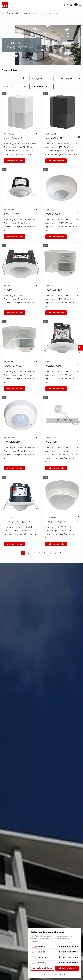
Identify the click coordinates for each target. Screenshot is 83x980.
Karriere (46, 974)
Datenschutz (62, 974)
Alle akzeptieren (67, 968)
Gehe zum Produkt (15, 161)
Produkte (27, 13)
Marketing (42, 963)
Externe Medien (45, 957)
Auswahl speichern (42, 968)
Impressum (53, 974)
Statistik (41, 952)
